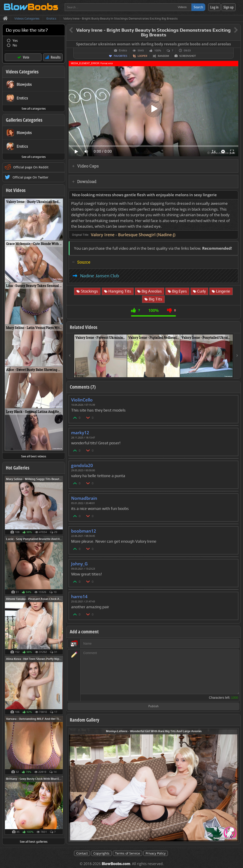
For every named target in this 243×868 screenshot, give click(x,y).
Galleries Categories (24, 120)
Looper (142, 56)
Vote (26, 57)
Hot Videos (16, 190)
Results (56, 57)
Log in (214, 7)
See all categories (34, 108)
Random (163, 56)
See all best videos (34, 456)
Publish (153, 706)
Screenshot (188, 56)
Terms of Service (128, 853)
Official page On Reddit (31, 167)
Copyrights (101, 853)
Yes (15, 41)
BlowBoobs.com (116, 864)
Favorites (120, 56)
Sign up (229, 7)
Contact (82, 853)
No (15, 45)
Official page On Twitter (31, 177)
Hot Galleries (18, 468)
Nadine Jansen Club (100, 276)
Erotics (123, 51)
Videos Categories (22, 72)
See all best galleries (34, 842)
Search (198, 7)
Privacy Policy (156, 853)
